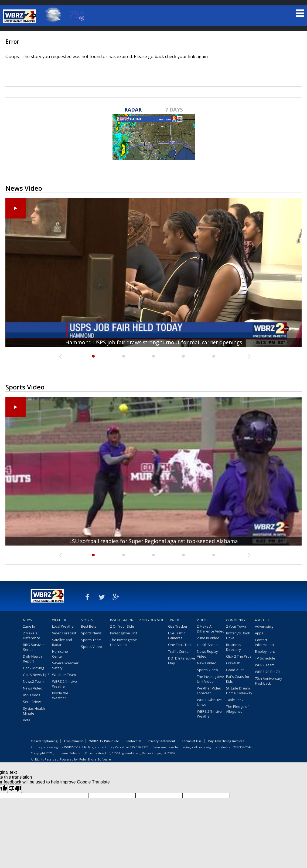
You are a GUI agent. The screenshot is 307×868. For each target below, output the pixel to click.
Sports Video (91, 647)
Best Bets (89, 626)
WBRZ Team (265, 665)
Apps (259, 633)
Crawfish (233, 663)
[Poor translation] (15, 789)
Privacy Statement (161, 741)
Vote (27, 720)
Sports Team (91, 640)
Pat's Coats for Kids (238, 679)
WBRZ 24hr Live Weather (64, 684)
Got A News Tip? (36, 675)
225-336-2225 (139, 747)
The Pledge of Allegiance (237, 709)
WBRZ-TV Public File (104, 741)
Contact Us (133, 741)
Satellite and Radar (62, 642)
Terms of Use (192, 741)
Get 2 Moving (33, 668)
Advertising (264, 626)
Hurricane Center (60, 654)
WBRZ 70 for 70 (267, 672)
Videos (203, 620)
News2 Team (33, 681)
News (27, 620)
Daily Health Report (32, 659)
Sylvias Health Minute (34, 711)
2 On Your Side (122, 626)
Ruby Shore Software (95, 759)
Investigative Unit (124, 633)
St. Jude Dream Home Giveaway (239, 691)
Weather (59, 620)
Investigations (123, 620)
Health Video (207, 645)
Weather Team (64, 675)
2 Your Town (236, 626)
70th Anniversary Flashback (268, 681)
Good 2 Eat (235, 670)
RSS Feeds (32, 695)
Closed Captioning (44, 741)
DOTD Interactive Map (182, 661)
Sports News (91, 633)
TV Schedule (265, 658)
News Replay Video (207, 654)
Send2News (33, 702)
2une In (29, 626)
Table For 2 (235, 700)
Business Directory (234, 647)
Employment (265, 651)
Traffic (174, 620)
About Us (263, 620)
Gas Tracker (178, 626)
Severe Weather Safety (65, 665)
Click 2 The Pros (239, 656)
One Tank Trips (180, 645)
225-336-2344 (242, 747)
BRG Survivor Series (33, 647)
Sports (87, 620)
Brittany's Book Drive (238, 635)
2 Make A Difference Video (211, 629)
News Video (33, 688)
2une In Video (208, 638)
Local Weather (64, 626)
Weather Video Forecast (209, 691)
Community (236, 620)
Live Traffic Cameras (177, 635)
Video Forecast (64, 633)
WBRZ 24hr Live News (209, 702)
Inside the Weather (60, 695)
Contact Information (264, 642)
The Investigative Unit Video (124, 642)
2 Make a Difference (32, 635)
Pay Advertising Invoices (226, 741)
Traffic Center (179, 651)
